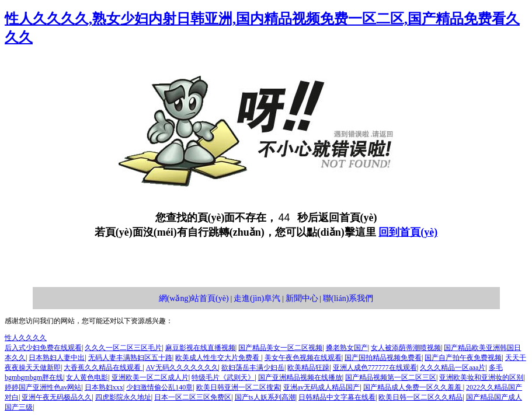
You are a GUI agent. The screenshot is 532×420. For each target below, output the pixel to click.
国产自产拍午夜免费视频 (463, 358)
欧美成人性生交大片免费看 (218, 358)
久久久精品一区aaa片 (453, 367)
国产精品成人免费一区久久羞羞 (413, 387)
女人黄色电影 (87, 377)
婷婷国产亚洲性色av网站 (43, 387)
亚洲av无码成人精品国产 (321, 387)
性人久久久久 (26, 338)
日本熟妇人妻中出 (57, 358)
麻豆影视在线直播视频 (200, 348)
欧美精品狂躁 (308, 367)
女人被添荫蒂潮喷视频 (406, 348)
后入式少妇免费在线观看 (43, 348)
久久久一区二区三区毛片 (123, 348)
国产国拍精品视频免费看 (383, 358)
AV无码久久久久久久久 (182, 367)
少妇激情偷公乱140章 (159, 387)
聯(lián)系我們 (348, 298)
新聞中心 (302, 298)
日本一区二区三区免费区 (193, 397)
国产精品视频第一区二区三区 (391, 377)
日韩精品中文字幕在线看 (337, 397)
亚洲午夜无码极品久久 (57, 397)
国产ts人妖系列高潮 (265, 397)
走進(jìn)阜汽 (257, 298)
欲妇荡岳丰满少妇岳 (253, 367)
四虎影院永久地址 (123, 397)
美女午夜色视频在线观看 (303, 358)
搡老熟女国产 (347, 348)
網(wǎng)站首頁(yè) (194, 298)
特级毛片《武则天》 (223, 377)
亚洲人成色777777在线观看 (375, 367)
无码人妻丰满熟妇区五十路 (130, 358)
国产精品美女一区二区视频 (280, 348)
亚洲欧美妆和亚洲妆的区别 (481, 377)
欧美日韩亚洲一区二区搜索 (238, 387)
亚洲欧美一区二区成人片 (150, 377)
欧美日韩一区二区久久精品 (420, 397)
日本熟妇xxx (104, 387)
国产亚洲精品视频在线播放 (300, 377)
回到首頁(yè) (408, 232)
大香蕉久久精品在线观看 (103, 367)
